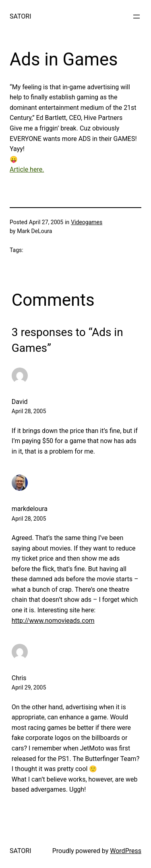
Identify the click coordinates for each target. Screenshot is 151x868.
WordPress (126, 851)
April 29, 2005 (29, 687)
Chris (19, 678)
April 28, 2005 (29, 411)
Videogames (87, 222)
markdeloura (30, 509)
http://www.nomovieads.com (53, 621)
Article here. (27, 169)
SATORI (20, 16)
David (20, 402)
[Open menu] (137, 17)
